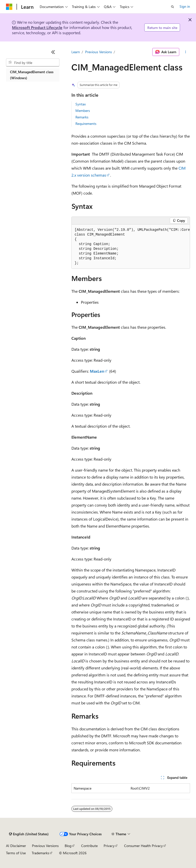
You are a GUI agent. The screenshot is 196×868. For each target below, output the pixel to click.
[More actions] (186, 52)
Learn (76, 52)
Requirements (86, 124)
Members (83, 111)
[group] (131, 247)
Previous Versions (98, 52)
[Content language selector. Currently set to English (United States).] (29, 834)
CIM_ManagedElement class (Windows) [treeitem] (32, 75)
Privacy (109, 846)
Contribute (89, 846)
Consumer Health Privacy (143, 846)
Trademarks (40, 853)
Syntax (81, 104)
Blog (68, 846)
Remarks (82, 117)
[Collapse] (53, 52)
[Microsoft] (9, 7)
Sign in (185, 6)
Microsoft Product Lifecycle (37, 27)
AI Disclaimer (16, 846)
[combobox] (33, 62)
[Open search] (173, 7)
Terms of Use (16, 853)
